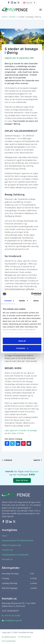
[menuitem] (29, 3)
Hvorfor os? (8, 550)
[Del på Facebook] (7, 443)
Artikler (12, 17)
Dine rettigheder (9, 641)
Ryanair (34, 471)
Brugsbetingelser (9, 637)
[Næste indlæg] (32, 460)
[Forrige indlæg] (12, 460)
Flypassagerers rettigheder (15, 555)
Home (5, 17)
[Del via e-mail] (29, 443)
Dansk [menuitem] (29, 3)
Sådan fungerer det (12, 545)
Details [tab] (22, 300)
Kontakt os (7, 559)
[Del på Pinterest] (23, 443)
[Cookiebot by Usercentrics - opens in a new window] (31, 294)
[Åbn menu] (41, 10)
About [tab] (36, 300)
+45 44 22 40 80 (11, 616)
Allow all (22, 341)
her (27, 505)
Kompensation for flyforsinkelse (18, 540)
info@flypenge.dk (12, 620)
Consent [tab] (8, 300)
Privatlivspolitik (25, 637)
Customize (22, 348)
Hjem (5, 536)
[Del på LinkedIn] (18, 443)
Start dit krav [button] (22, 480)
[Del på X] (12, 443)
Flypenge (7, 9)
